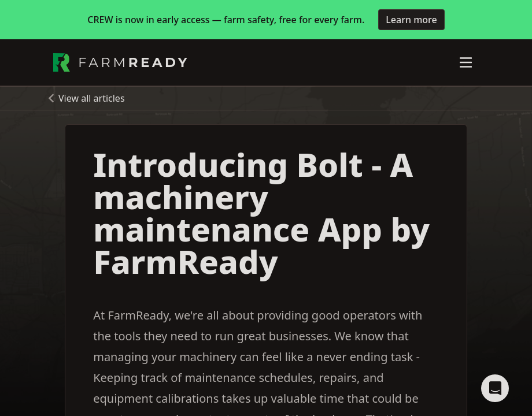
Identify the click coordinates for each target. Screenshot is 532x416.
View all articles (92, 98)
